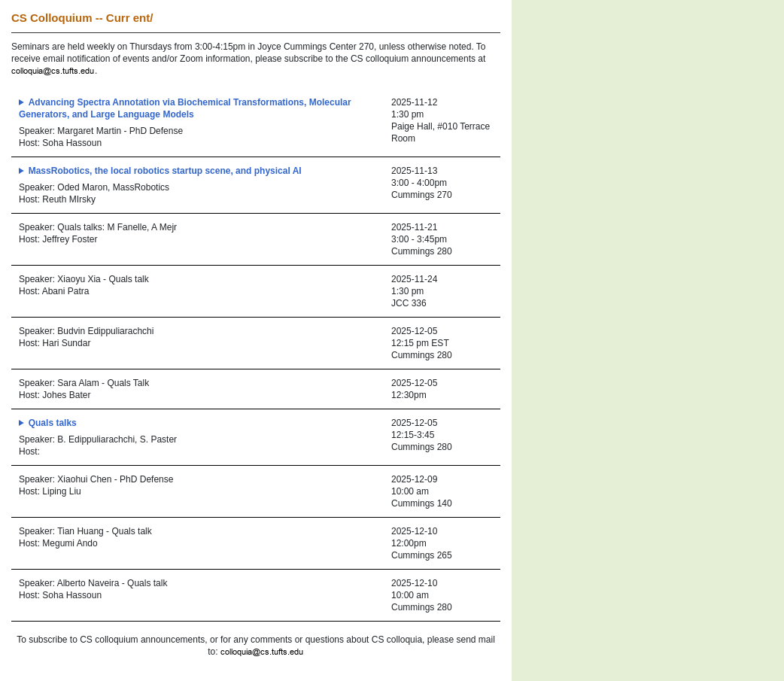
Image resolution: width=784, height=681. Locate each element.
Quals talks (53, 423)
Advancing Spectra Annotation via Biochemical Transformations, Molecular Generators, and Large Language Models (185, 108)
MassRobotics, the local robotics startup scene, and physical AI (165, 171)
